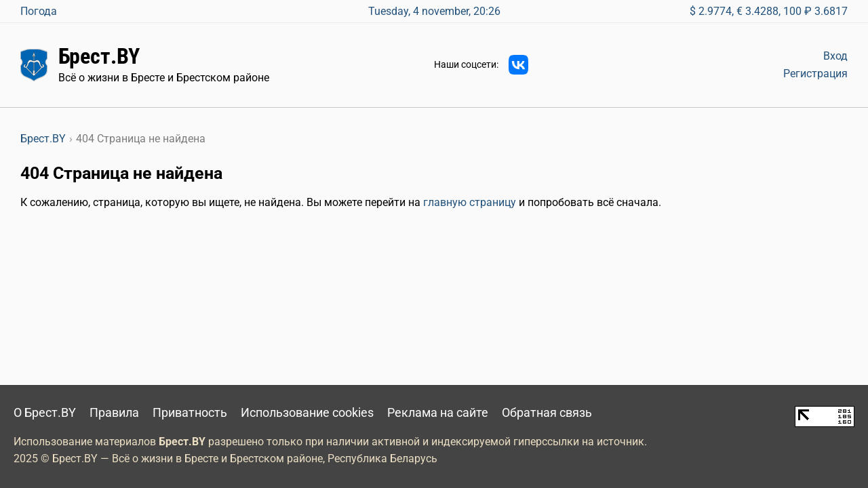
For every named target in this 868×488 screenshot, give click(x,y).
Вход (835, 56)
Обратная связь (547, 413)
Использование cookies (307, 413)
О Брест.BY (45, 413)
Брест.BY (99, 56)
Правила (114, 413)
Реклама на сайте (438, 413)
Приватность (190, 413)
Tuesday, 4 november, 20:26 (434, 11)
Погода (39, 11)
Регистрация (815, 74)
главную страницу (470, 202)
